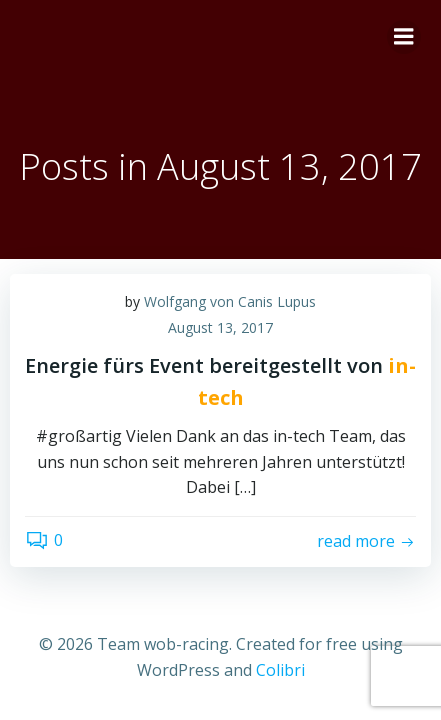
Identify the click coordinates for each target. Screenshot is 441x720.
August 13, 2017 (220, 327)
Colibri (280, 670)
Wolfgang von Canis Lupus (230, 301)
